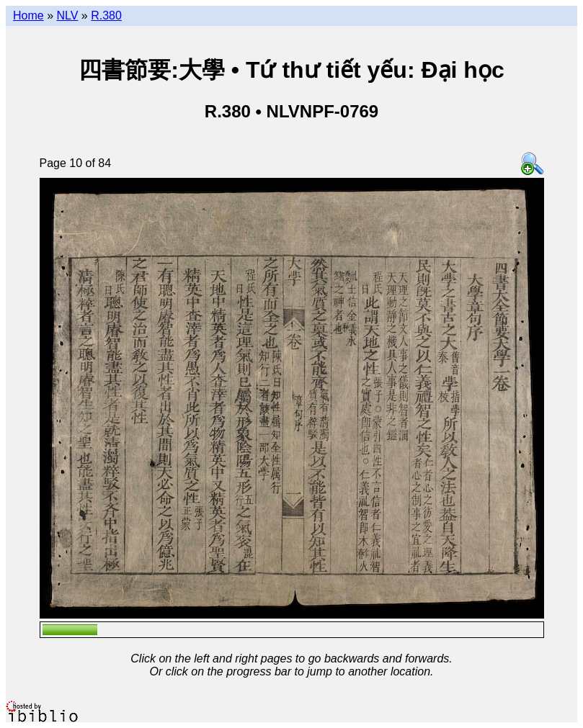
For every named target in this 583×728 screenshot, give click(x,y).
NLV (67, 15)
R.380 (106, 15)
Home (28, 15)
